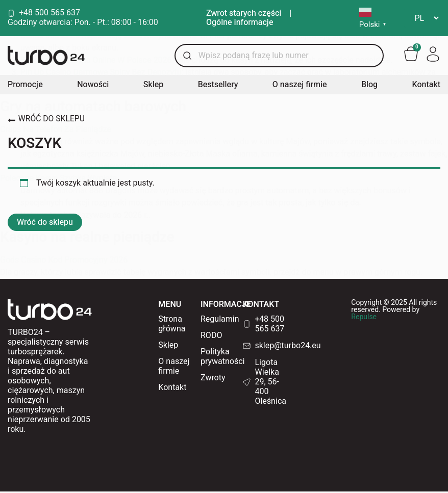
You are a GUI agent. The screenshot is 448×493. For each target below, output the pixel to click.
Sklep (153, 86)
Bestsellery (218, 86)
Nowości (93, 86)
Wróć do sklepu (45, 224)
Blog (369, 86)
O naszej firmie (300, 86)
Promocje (25, 86)
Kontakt (426, 86)
